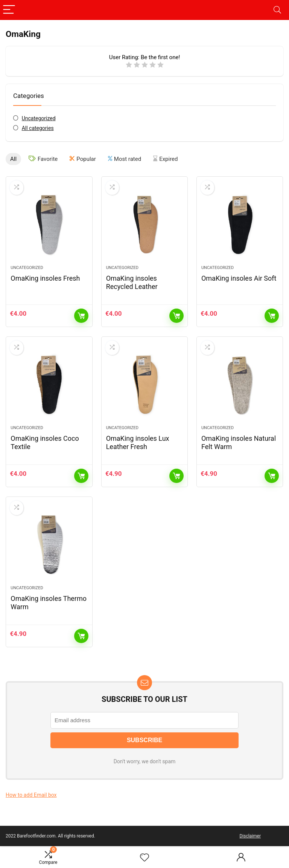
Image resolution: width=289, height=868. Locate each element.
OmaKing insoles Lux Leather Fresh (138, 442)
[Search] (277, 10)
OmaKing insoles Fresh (45, 278)
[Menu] (9, 10)
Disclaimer (250, 836)
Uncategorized (39, 118)
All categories (38, 128)
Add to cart (81, 316)
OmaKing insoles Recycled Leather (132, 282)
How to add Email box (31, 795)
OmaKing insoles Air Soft (239, 278)
